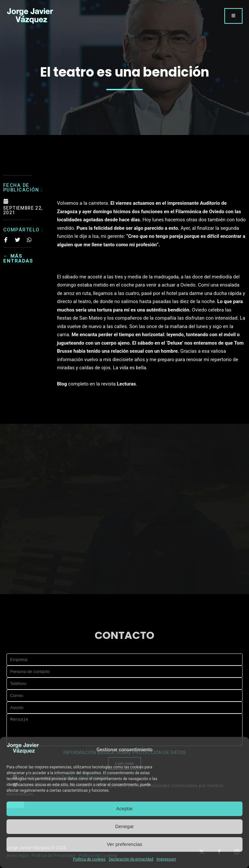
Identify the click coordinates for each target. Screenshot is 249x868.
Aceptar (124, 808)
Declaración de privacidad (131, 859)
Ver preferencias (124, 844)
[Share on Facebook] (6, 240)
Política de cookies (89, 859)
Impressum (166, 859)
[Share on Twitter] (18, 240)
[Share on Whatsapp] (29, 240)
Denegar (124, 826)
